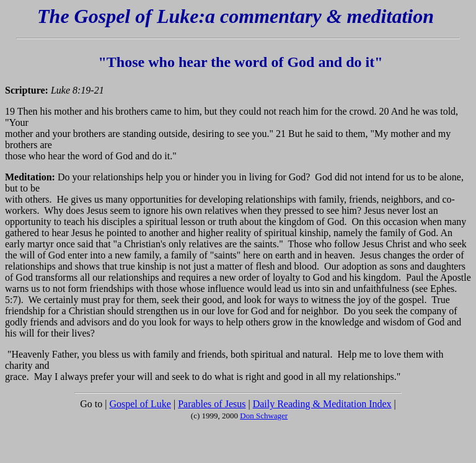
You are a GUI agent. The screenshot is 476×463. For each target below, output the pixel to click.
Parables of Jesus (212, 404)
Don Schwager (264, 416)
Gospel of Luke (140, 404)
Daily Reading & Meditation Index (322, 404)
